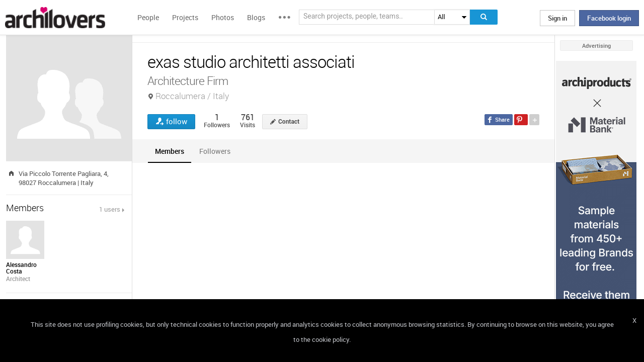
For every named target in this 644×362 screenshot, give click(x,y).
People (148, 17)
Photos (223, 17)
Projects (185, 17)
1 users (110, 209)
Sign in (557, 18)
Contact (289, 122)
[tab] (170, 151)
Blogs (256, 17)
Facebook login (609, 18)
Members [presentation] (170, 151)
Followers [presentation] (215, 151)
